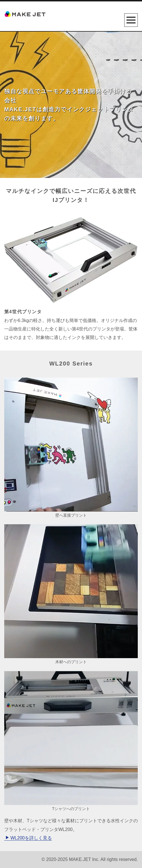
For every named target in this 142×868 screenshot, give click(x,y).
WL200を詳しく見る (28, 838)
